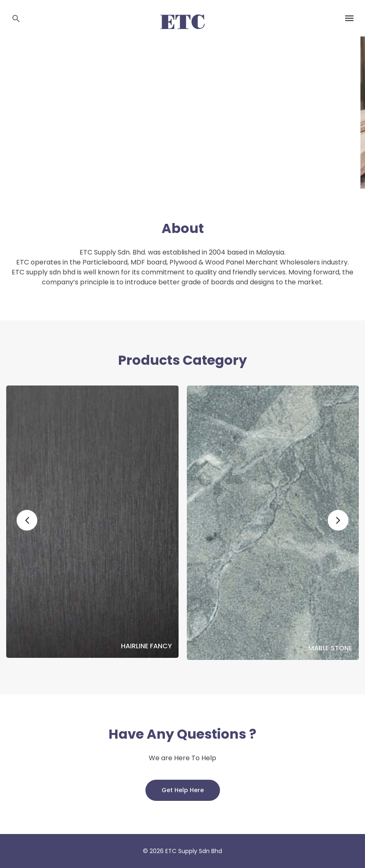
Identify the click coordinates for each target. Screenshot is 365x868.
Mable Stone (330, 648)
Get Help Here (183, 790)
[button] (27, 520)
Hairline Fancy (146, 646)
